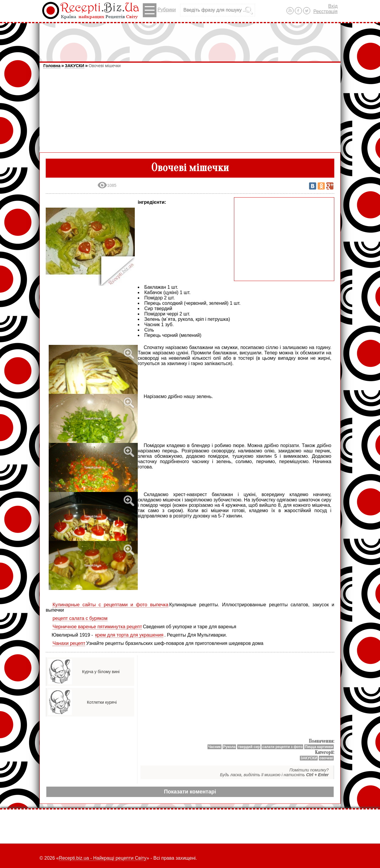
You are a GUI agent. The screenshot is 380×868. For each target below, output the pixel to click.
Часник (214, 747)
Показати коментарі (190, 792)
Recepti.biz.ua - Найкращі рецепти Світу (103, 858)
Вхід (333, 6)
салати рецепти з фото (282, 747)
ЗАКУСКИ (74, 66)
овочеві (326, 758)
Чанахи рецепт (69, 643)
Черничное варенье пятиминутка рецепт (97, 627)
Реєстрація (325, 11)
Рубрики (159, 10)
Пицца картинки (319, 747)
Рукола (229, 747)
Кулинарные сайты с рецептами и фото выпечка (110, 605)
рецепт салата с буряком (80, 618)
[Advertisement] (190, 40)
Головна (52, 66)
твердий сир (249, 747)
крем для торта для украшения (129, 635)
